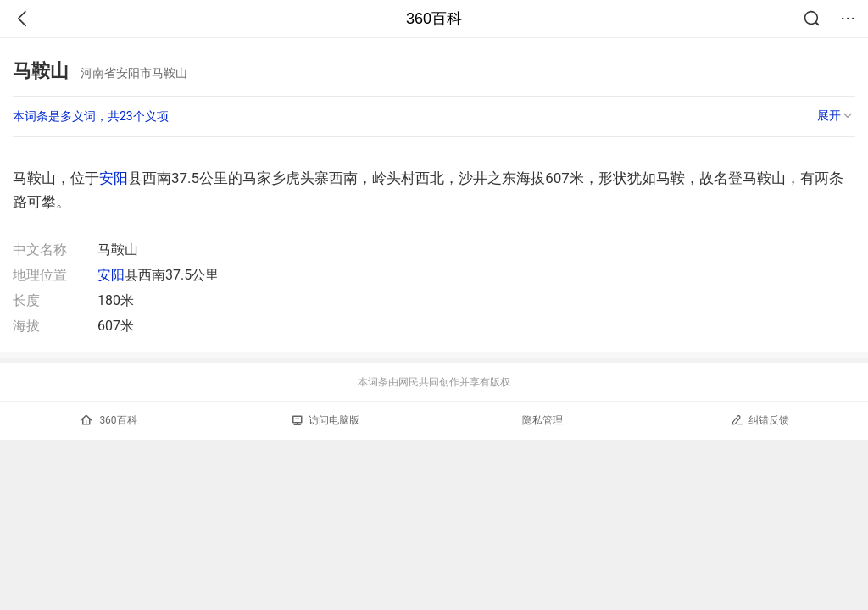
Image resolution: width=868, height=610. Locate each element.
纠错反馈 (760, 420)
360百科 (434, 19)
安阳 (114, 178)
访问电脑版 (326, 420)
